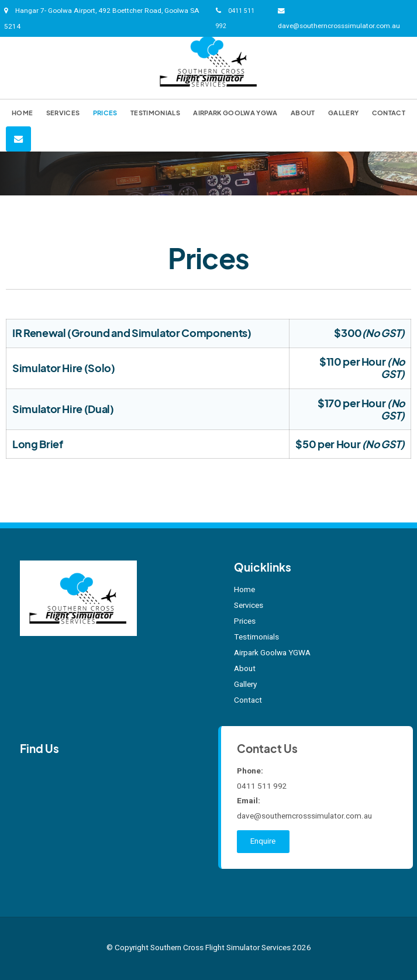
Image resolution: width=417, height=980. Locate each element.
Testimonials (155, 113)
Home (22, 113)
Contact (389, 113)
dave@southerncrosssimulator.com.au (339, 26)
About (303, 113)
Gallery (343, 113)
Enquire (263, 841)
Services (63, 113)
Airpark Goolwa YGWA (235, 113)
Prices (105, 113)
